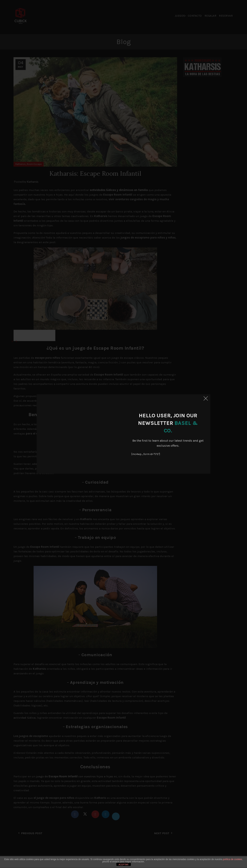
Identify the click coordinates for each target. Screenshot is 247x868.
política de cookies (232, 859)
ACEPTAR (123, 865)
